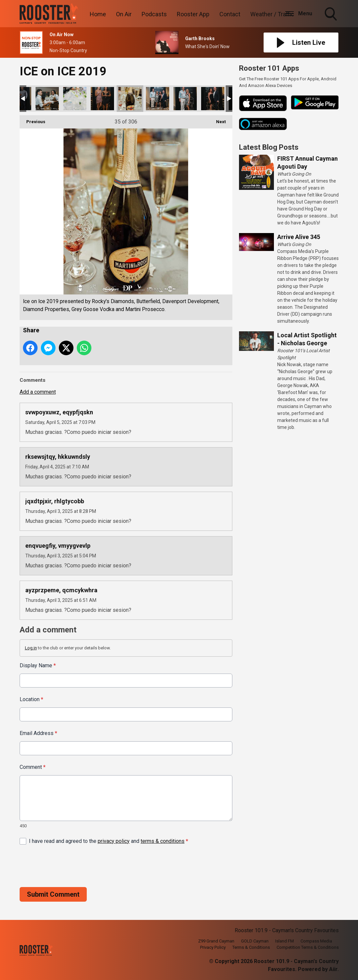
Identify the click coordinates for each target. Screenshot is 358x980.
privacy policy (114, 841)
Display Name (38, 665)
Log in (31, 648)
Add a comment (38, 392)
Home (98, 14)
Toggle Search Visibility (331, 15)
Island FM (285, 941)
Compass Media (316, 941)
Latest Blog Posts (269, 147)
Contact (230, 14)
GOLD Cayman (255, 941)
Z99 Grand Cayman (216, 941)
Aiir (333, 969)
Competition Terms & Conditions (308, 947)
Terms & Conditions (251, 947)
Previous (32, 120)
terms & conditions (163, 841)
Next (218, 120)
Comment (33, 767)
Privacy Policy (213, 947)
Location (31, 699)
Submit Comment (53, 894)
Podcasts (154, 14)
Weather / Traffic (272, 14)
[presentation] (70, 866)
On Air (124, 14)
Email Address (38, 733)
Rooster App (193, 14)
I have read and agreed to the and (109, 841)
